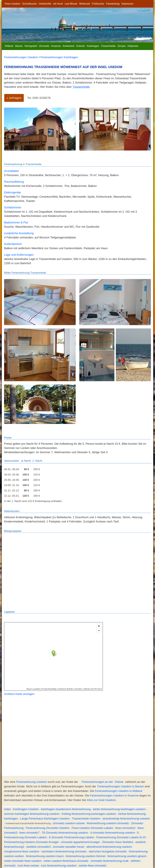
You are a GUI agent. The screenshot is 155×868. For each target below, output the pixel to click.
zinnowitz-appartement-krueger (80, 842)
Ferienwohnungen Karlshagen (59, 57)
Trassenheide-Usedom (86, 819)
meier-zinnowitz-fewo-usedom (23, 861)
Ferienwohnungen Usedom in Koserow (114, 795)
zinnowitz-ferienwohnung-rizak (110, 861)
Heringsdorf (31, 46)
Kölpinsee (133, 46)
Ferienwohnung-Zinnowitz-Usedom (48, 828)
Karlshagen (93, 46)
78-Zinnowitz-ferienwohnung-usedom (65, 833)
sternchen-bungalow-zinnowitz (108, 851)
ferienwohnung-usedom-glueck (127, 856)
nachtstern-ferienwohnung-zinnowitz (64, 851)
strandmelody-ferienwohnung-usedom (126, 819)
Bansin (19, 46)
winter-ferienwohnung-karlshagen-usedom (119, 809)
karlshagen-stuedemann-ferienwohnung (66, 809)
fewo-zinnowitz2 (125, 828)
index (7, 809)
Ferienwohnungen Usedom (21, 57)
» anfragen (14, 98)
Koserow (56, 46)
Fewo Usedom (12, 4)
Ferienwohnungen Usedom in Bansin (121, 786)
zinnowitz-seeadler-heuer (69, 847)
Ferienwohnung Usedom (32, 782)
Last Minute (71, 4)
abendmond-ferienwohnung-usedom (109, 847)
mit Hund (58, 4)
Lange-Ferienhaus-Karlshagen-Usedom (45, 819)
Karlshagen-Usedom (26, 809)
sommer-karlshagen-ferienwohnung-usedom (32, 814)
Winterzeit (85, 4)
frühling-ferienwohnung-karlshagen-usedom (89, 814)
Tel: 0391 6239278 (39, 98)
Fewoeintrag (113, 4)
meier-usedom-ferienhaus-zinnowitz (66, 861)
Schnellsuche (29, 4)
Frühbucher (98, 4)
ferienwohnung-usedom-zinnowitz (108, 823)
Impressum (127, 4)
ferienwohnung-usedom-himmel (86, 856)
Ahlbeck (9, 46)
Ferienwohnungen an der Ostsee (103, 782)
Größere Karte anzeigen (19, 694)
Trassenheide (108, 46)
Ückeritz (81, 46)
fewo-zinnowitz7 (29, 833)
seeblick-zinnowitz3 (39, 847)
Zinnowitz (44, 46)
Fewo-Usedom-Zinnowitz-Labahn (92, 828)
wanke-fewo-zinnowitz (93, 865)
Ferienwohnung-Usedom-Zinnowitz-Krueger (31, 842)
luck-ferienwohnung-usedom (59, 865)
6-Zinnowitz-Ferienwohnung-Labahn (72, 837)
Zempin (121, 46)
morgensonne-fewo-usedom (22, 851)
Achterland (68, 46)
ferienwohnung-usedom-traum (45, 856)
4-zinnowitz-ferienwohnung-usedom (113, 833)
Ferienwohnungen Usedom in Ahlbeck (119, 791)
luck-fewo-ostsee (28, 865)
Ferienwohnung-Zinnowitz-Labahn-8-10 (121, 837)
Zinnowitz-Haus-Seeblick (118, 842)
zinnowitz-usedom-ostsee (69, 823)
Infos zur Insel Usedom (101, 800)
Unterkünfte (45, 4)
